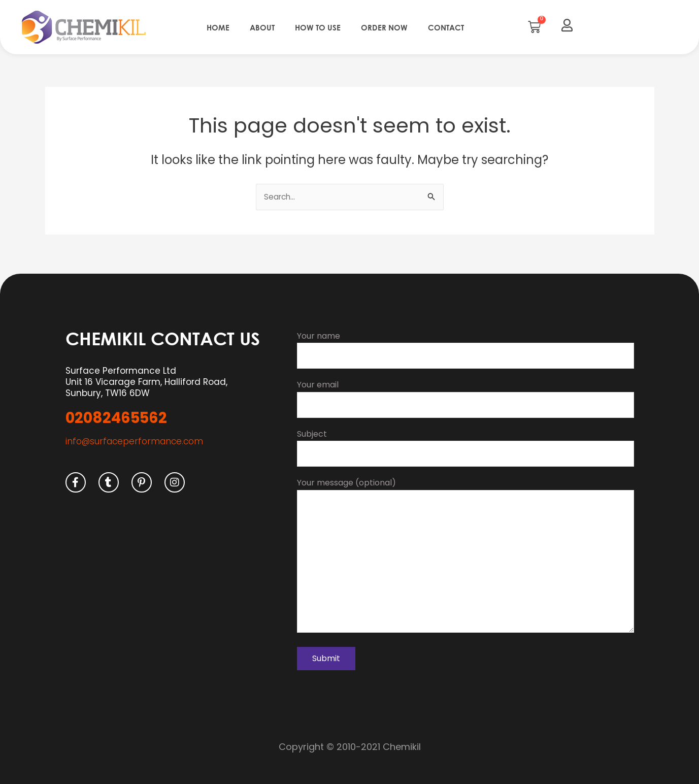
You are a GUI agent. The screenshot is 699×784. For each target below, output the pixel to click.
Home (218, 27)
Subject (465, 443)
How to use (318, 27)
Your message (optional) (465, 555)
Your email (465, 394)
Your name (465, 344)
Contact (446, 27)
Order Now (384, 27)
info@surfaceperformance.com (134, 435)
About (262, 27)
